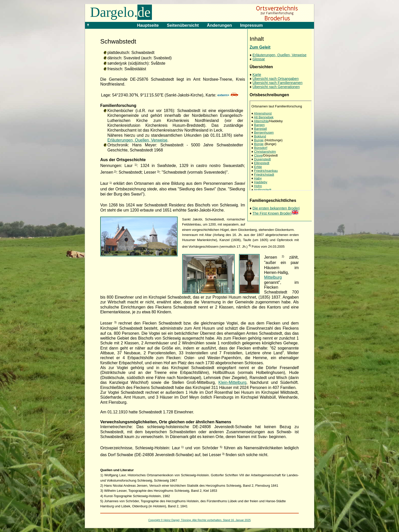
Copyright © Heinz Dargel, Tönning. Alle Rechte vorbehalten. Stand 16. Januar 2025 (200, 520)
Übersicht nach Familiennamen (277, 83)
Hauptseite (148, 25)
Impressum (251, 25)
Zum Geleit (260, 47)
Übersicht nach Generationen (276, 87)
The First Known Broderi (275, 213)
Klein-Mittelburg (232, 382)
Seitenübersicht (183, 25)
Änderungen (219, 25)
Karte (257, 75)
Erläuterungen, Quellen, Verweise (279, 55)
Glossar (259, 59)
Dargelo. (121, 12)
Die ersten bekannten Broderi (276, 208)
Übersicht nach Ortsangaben (275, 79)
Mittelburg (273, 277)
